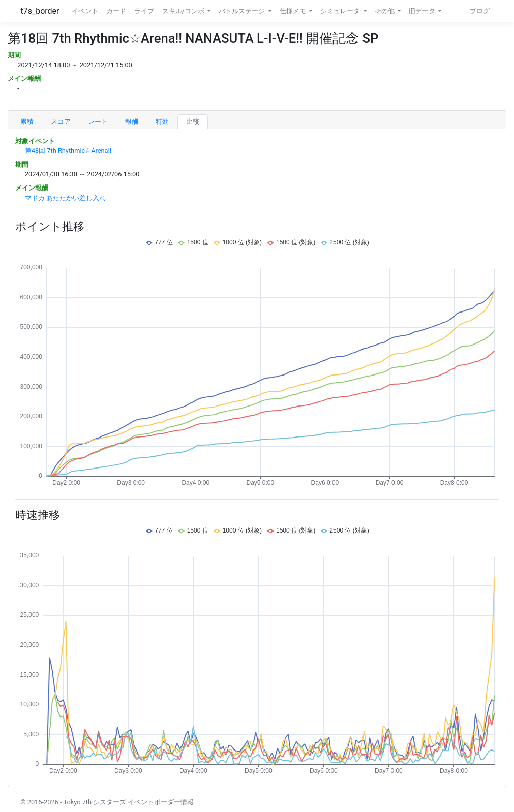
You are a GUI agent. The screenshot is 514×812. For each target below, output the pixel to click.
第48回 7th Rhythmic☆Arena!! (68, 151)
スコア (61, 122)
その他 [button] (385, 11)
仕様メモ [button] (294, 11)
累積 (27, 122)
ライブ (144, 11)
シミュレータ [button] (341, 11)
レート (98, 122)
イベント (85, 11)
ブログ (480, 11)
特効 (162, 122)
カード (116, 11)
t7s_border (40, 11)
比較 (193, 122)
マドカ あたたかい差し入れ (65, 198)
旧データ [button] (423, 11)
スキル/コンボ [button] (184, 11)
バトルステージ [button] (243, 11)
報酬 (132, 122)
